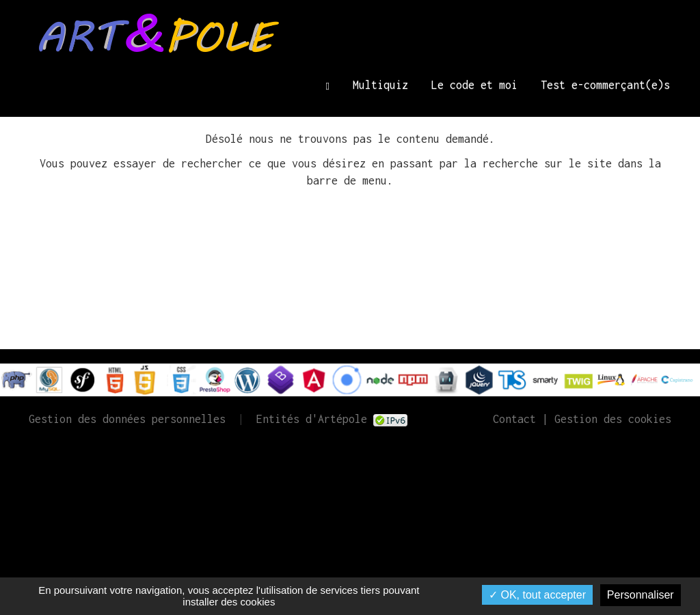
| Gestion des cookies (604, 419)
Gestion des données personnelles (127, 419)
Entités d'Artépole (312, 419)
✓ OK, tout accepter (537, 595)
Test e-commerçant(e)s (605, 85)
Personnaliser (641, 595)
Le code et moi (474, 85)
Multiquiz (380, 85)
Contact (514, 419)
